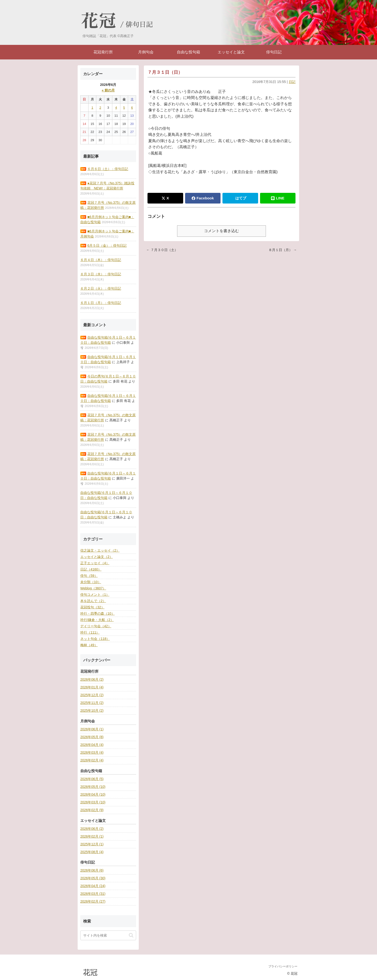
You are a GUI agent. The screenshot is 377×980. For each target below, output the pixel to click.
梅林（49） (89, 645)
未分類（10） (91, 582)
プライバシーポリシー (283, 966)
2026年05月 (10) (93, 787)
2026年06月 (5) (92, 779)
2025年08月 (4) (92, 852)
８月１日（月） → (283, 250)
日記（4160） (91, 569)
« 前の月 (108, 90)
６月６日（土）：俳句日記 (108, 169)
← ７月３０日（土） (162, 250)
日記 (292, 82)
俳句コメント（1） (95, 595)
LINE (278, 198)
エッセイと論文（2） (97, 557)
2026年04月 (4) (92, 745)
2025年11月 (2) (92, 703)
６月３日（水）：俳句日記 (101, 274)
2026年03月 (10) (93, 802)
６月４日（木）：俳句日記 (101, 260)
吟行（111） (90, 632)
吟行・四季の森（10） (98, 613)
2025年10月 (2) (92, 710)
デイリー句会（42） (96, 626)
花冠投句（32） (92, 607)
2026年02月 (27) (93, 901)
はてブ (241, 198)
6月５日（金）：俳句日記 (107, 245)
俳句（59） (89, 576)
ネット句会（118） (95, 639)
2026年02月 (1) (92, 836)
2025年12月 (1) (92, 844)
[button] (131, 935)
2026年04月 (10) (93, 794)
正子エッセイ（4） (95, 563)
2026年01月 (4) (92, 687)
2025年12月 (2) (92, 695)
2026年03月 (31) (93, 894)
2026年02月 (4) (92, 760)
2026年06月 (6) (92, 870)
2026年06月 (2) (92, 679)
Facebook (203, 198)
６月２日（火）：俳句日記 (101, 288)
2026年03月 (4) (92, 752)
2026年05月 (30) (93, 878)
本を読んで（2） (93, 601)
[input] (108, 935)
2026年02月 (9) (92, 810)
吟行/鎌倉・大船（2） (97, 620)
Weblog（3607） (93, 588)
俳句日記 (139, 25)
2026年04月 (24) (93, 886)
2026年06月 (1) (92, 729)
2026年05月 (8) (92, 737)
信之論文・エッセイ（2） (100, 550)
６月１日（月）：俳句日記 (101, 303)
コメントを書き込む (221, 231)
